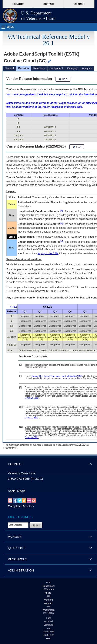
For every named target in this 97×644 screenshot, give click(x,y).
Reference (39, 68)
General (9, 68)
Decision (24, 68)
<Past (14, 307)
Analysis (87, 68)
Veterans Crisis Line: (22, 473)
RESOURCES (18, 559)
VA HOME (15, 537)
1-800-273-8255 (19, 479)
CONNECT (15, 464)
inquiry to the (48, 253)
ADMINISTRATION (21, 570)
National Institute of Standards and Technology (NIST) (57, 376)
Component (56, 68)
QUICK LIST (16, 548)
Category (72, 68)
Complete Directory (21, 506)
